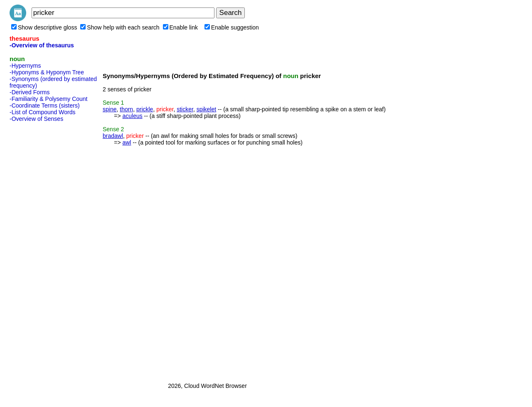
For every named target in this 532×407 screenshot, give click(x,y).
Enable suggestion (232, 27)
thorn (126, 109)
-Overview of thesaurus (42, 45)
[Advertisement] (43, 250)
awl (127, 142)
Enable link (181, 27)
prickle (145, 109)
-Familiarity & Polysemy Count (49, 99)
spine (110, 109)
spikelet (206, 109)
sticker (185, 109)
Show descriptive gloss (44, 27)
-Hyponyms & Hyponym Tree (47, 72)
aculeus (132, 116)
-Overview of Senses (36, 119)
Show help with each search (120, 27)
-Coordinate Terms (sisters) (45, 105)
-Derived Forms (30, 92)
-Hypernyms (25, 66)
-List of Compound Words (42, 112)
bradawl (113, 136)
